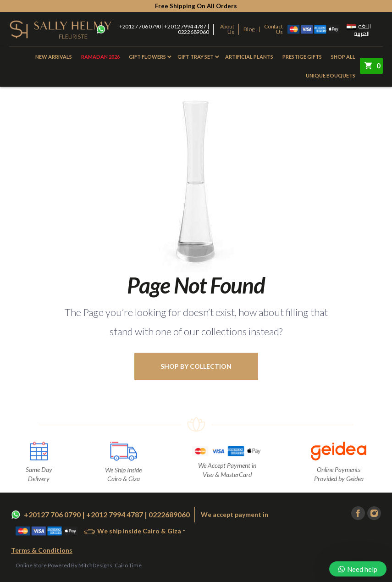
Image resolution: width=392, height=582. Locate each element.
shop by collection (196, 366)
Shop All (343, 57)
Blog (249, 29)
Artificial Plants (249, 57)
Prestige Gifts (302, 57)
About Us (227, 29)
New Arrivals (54, 57)
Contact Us (273, 29)
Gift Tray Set (196, 57)
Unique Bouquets (331, 75)
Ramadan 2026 (100, 57)
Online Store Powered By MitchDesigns (64, 565)
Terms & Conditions (42, 550)
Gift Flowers (147, 57)
